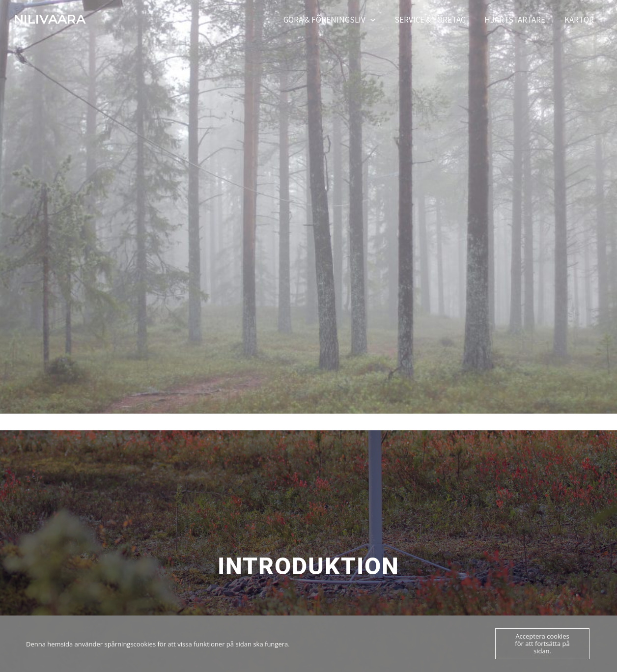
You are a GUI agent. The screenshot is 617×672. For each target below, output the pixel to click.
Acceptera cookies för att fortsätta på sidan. (542, 644)
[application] (378, 20)
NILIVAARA (50, 19)
